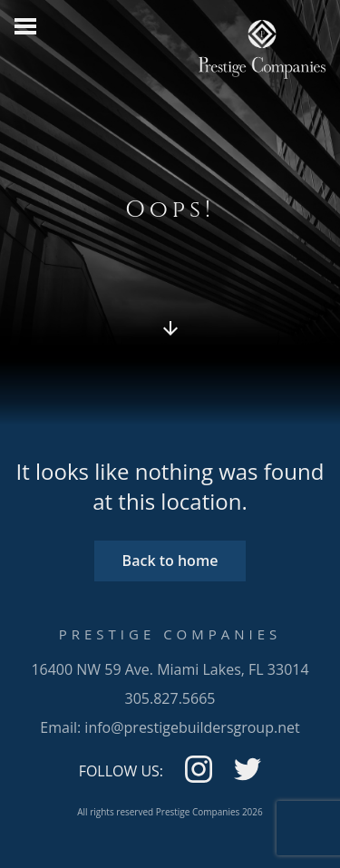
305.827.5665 (170, 698)
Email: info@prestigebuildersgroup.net (170, 727)
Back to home (170, 561)
